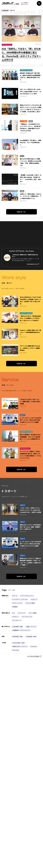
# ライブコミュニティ (27, 596)
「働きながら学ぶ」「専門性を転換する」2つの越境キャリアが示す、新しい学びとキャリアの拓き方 (30, 318)
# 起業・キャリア (31, 627)
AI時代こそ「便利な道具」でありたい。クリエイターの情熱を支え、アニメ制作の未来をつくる (31, 196)
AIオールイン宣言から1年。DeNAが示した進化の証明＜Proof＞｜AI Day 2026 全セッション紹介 (30, 91)
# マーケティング (27, 617)
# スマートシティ (17, 603)
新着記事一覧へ (21, 212)
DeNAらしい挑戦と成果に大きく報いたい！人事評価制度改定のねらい (30, 332)
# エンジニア (22, 613)
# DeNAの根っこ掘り (19, 643)
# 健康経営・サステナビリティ (21, 630)
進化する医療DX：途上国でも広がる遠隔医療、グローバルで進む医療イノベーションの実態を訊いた (30, 437)
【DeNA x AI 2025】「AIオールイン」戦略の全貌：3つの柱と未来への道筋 (30, 402)
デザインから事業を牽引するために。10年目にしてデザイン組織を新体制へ (30, 348)
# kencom (34, 646)
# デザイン (15, 617)
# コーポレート (17, 620)
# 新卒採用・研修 (17, 637)
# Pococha (16, 650)
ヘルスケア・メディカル (26, 70)
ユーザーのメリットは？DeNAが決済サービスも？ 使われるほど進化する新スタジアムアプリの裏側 (30, 420)
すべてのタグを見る (34, 656)
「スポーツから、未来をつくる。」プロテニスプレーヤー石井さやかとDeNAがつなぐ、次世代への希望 (30, 510)
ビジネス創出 (24, 121)
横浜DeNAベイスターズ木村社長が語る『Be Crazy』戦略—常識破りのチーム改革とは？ (30, 527)
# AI (13, 613)
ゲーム (22, 156)
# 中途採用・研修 (31, 637)
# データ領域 (33, 613)
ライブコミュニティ (7, 45)
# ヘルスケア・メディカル (20, 599)
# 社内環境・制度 (17, 627)
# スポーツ (34, 599)
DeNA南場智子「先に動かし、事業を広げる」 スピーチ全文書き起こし (30, 142)
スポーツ (23, 415)
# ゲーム (15, 596)
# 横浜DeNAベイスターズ (20, 646)
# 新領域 (15, 607)
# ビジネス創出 (30, 603)
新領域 (31, 121)
